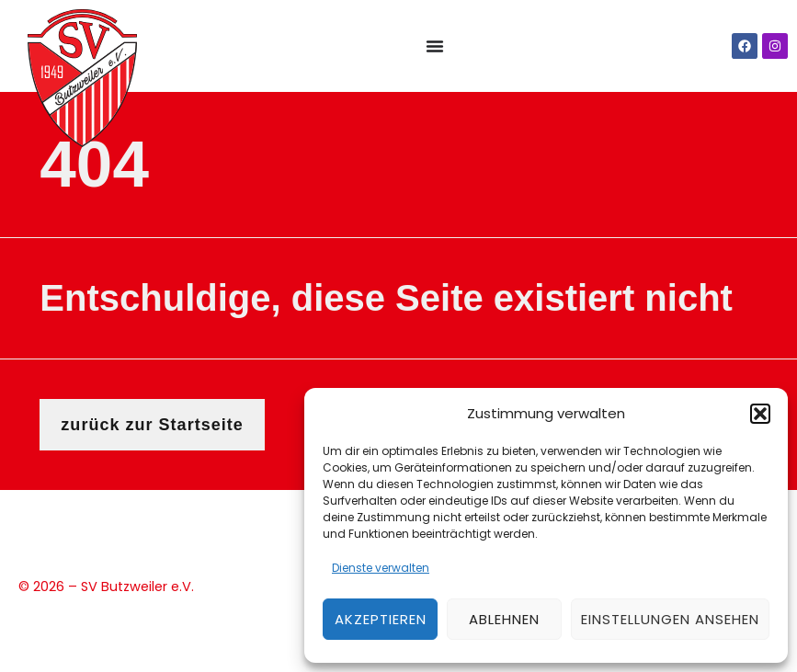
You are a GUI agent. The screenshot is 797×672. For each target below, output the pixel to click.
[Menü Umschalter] (435, 46)
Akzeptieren (381, 619)
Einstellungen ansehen (670, 619)
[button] (760, 414)
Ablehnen (504, 619)
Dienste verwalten (381, 568)
